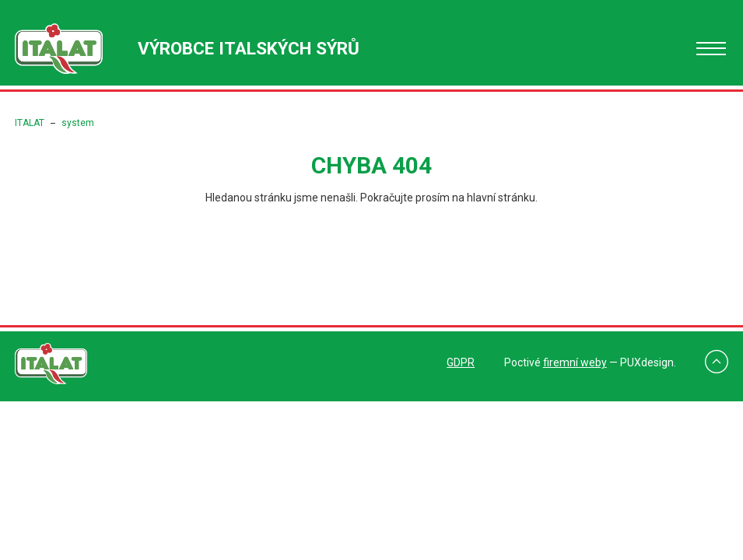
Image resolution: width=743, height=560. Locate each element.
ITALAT (30, 123)
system (78, 123)
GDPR (461, 362)
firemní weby (575, 362)
